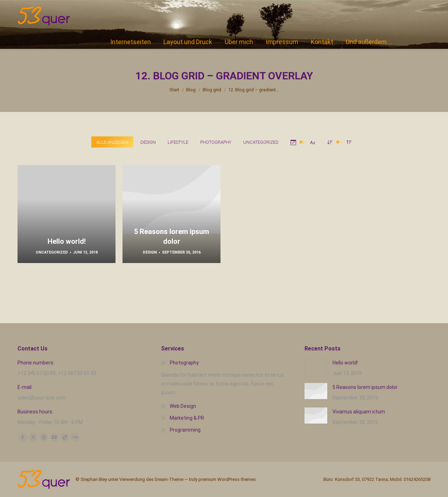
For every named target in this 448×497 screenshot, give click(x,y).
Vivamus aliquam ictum (359, 412)
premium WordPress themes (227, 479)
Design (150, 252)
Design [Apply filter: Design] (148, 142)
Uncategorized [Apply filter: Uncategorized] (261, 142)
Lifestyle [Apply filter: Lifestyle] (178, 142)
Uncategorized (52, 252)
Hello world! (67, 241)
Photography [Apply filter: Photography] (216, 142)
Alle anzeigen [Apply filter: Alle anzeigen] (112, 142)
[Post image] (316, 367)
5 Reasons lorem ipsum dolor (365, 387)
